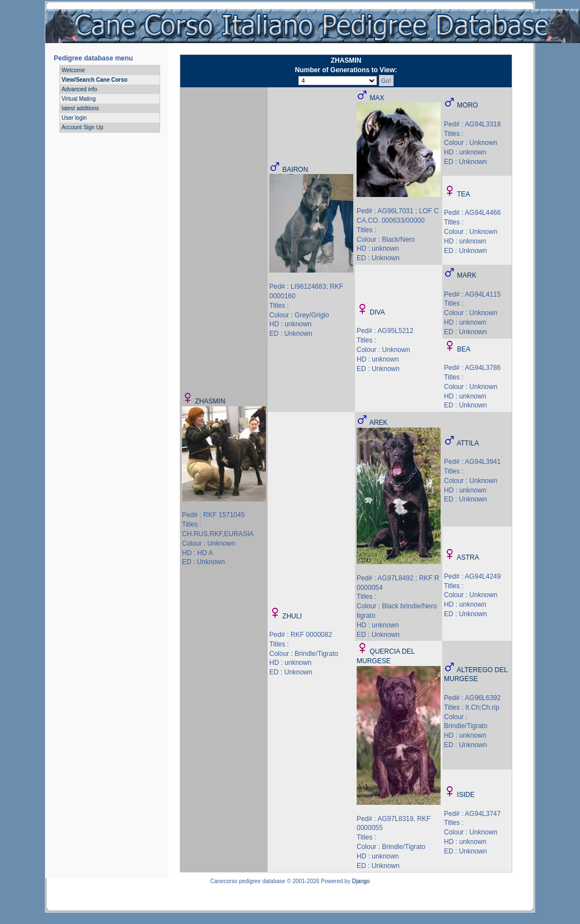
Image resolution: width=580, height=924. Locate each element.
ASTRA (468, 557)
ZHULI (292, 616)
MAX (377, 98)
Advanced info (79, 89)
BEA (464, 349)
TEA (463, 194)
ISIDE (466, 795)
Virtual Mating (79, 99)
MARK (467, 275)
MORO (467, 105)
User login (74, 118)
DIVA (377, 312)
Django (361, 881)
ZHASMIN (210, 401)
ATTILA (468, 443)
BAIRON (295, 170)
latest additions (80, 108)
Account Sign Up (83, 127)
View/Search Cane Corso (95, 80)
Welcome (73, 70)
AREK (379, 423)
